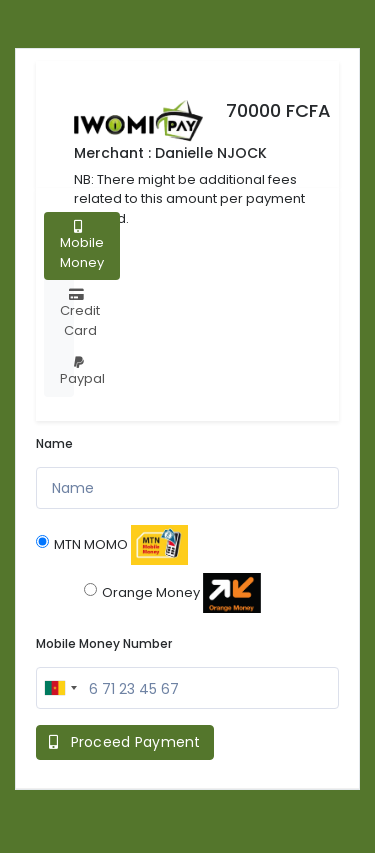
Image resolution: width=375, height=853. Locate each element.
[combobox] (60, 688)
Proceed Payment (125, 742)
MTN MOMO (112, 545)
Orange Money (172, 593)
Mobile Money (82, 246)
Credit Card (80, 314)
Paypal (82, 372)
